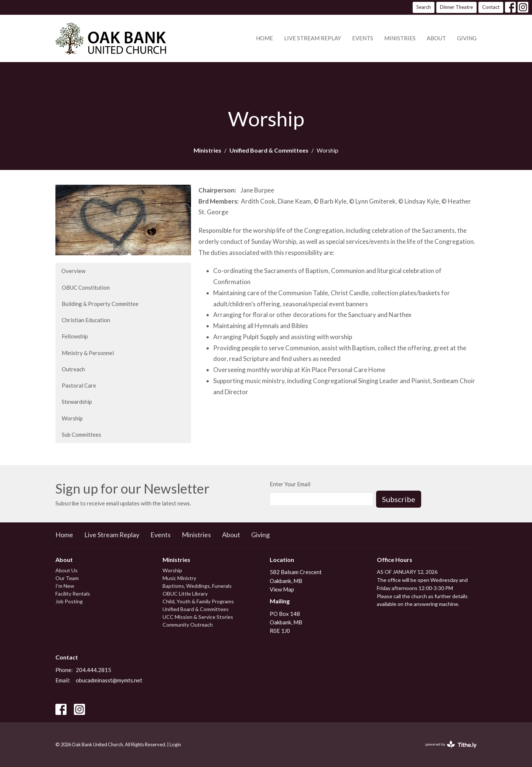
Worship (72, 418)
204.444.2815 (93, 670)
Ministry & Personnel (88, 353)
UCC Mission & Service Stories (198, 617)
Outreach (73, 369)
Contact (491, 7)
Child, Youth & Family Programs (198, 601)
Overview (73, 271)
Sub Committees (81, 434)
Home (265, 38)
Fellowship (75, 336)
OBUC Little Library (185, 594)
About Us (66, 570)
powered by (451, 745)
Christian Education (86, 320)
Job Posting (69, 601)
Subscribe (399, 499)
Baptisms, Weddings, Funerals (197, 586)
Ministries (400, 38)
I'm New (65, 586)
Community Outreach (188, 625)
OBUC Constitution (86, 287)
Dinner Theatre (456, 7)
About (436, 38)
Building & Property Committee (100, 304)
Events (363, 38)
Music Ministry (179, 578)
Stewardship (77, 402)
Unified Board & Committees (269, 150)
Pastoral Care (79, 385)
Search (424, 7)
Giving (467, 38)
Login (175, 744)
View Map (282, 589)
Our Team (67, 578)
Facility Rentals (73, 594)
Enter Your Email (290, 484)
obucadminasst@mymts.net (109, 680)
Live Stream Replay (313, 38)
